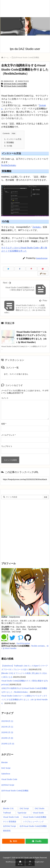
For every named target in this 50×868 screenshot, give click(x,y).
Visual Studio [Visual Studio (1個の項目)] (38, 813)
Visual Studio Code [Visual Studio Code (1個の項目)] (11, 817)
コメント (5, 398)
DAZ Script (6, 768)
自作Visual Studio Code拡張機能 (27, 57)
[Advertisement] (25, 530)
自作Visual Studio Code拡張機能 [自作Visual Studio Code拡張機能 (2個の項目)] (33, 826)
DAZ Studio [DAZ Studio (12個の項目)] (40, 808)
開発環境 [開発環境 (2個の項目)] (7, 831)
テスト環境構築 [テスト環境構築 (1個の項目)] (10, 822)
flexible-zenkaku (38, 646)
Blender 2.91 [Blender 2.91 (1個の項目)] (8, 808)
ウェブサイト (7, 446)
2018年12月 (8, 744)
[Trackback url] (25, 479)
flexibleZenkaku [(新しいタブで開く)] (9, 165)
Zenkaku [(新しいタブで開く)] (37, 227)
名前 (4, 424)
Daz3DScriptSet (23, 643)
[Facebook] (20, 269)
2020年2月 (7, 732)
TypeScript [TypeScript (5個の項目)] (22, 813)
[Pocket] (43, 269)
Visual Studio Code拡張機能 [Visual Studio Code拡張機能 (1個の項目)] (35, 817)
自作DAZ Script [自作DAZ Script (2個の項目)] (9, 826)
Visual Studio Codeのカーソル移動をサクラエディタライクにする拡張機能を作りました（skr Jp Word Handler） (24, 700)
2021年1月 (7, 727)
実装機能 (9, 142)
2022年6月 (7, 721)
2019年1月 (7, 738)
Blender (5, 762)
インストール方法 (13, 139)
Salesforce (6, 774)
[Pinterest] (31, 269)
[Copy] (43, 274)
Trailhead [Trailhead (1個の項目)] (7, 813)
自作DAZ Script (8, 785)
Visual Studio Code (9, 779)
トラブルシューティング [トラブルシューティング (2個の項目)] (33, 822)
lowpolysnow (42, 258)
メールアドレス (8, 435)
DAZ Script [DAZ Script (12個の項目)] (24, 808)
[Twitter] (9, 269)
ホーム (6, 57)
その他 (8, 146)
